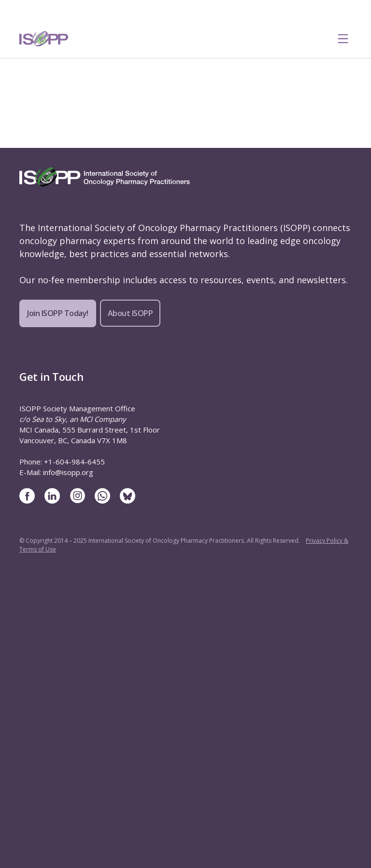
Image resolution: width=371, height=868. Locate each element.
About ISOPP (130, 313)
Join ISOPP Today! (58, 313)
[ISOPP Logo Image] (44, 39)
